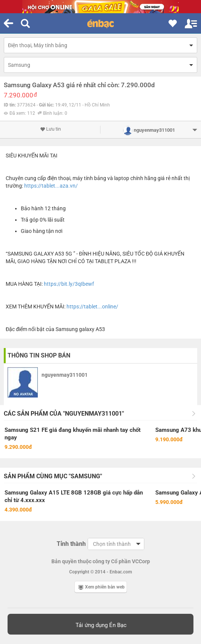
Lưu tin (50, 129)
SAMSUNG (20, 254)
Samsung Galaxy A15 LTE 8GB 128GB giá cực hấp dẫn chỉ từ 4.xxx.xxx (74, 496)
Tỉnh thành (71, 544)
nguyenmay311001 (65, 375)
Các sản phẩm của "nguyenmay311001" (64, 414)
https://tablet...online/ (92, 307)
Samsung (19, 65)
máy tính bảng (89, 178)
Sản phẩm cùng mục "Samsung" (53, 476)
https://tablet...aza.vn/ (51, 186)
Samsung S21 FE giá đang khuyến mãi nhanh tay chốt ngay (73, 434)
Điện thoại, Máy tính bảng (38, 45)
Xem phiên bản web (102, 587)
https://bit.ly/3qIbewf (69, 284)
